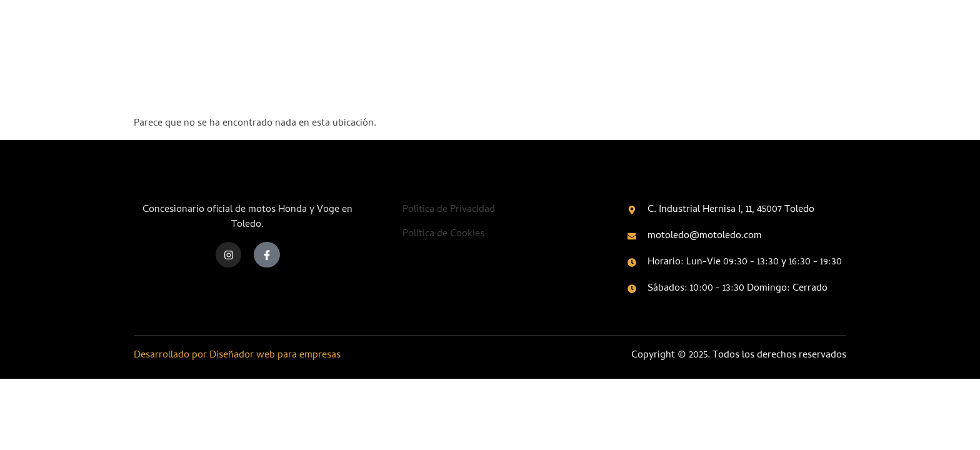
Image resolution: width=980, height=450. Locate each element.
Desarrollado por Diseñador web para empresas (237, 356)
